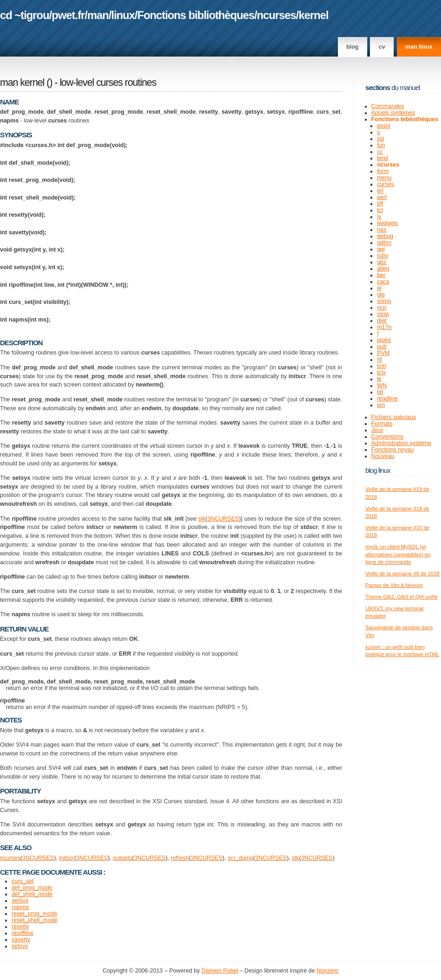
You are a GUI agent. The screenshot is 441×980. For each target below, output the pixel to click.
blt (380, 392)
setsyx (20, 946)
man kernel (22, 83)
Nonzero (328, 971)
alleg (383, 269)
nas (382, 230)
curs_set (23, 881)
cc (380, 152)
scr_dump (240, 858)
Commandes (388, 106)
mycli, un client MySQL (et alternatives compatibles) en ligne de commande (398, 554)
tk (379, 379)
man (98, 15)
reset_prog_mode (34, 914)
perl (382, 197)
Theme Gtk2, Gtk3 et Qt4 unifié (402, 597)
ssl (380, 139)
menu (384, 178)
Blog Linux (378, 470)
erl (380, 191)
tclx (381, 373)
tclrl (381, 366)
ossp (383, 314)
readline (387, 399)
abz (382, 262)
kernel (313, 15)
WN (382, 386)
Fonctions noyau (393, 450)
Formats (382, 424)
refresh (180, 858)
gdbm (384, 243)
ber (381, 275)
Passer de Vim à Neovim (394, 585)
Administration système (401, 443)
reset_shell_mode (35, 920)
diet (382, 321)
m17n (384, 327)
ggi (381, 249)
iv (379, 217)
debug (385, 236)
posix (384, 126)
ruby (383, 256)
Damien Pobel (220, 971)
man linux (419, 47)
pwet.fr (68, 15)
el (379, 288)
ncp (382, 308)
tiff (380, 204)
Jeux (377, 430)
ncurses (276, 15)
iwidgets (387, 223)
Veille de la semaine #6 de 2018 (402, 574)
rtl (379, 360)
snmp (384, 301)
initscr (67, 858)
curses (386, 184)
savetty (21, 940)
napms (20, 907)
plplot (384, 340)
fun (381, 145)
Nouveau (383, 456)
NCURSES (224, 519)
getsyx (20, 901)
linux (123, 15)
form (383, 171)
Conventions (388, 437)
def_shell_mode (32, 894)
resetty (20, 927)
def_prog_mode (32, 888)
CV (382, 47)
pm (381, 405)
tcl (380, 210)
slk (202, 519)
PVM (383, 353)
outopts (122, 858)
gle (381, 295)
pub (382, 347)
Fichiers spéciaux (394, 417)
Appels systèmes (393, 113)
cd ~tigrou (25, 15)
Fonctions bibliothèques (196, 15)
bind (383, 158)
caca (383, 282)
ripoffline (23, 933)
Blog (352, 47)
